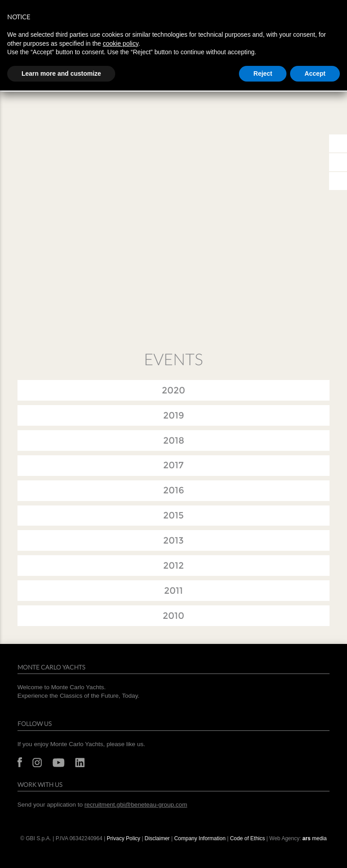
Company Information (200, 838)
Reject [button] (263, 73)
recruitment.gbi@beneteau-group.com (136, 805)
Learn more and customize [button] (61, 73)
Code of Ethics (247, 838)
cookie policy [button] (120, 43)
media (315, 838)
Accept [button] (315, 73)
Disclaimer (157, 838)
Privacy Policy (124, 838)
